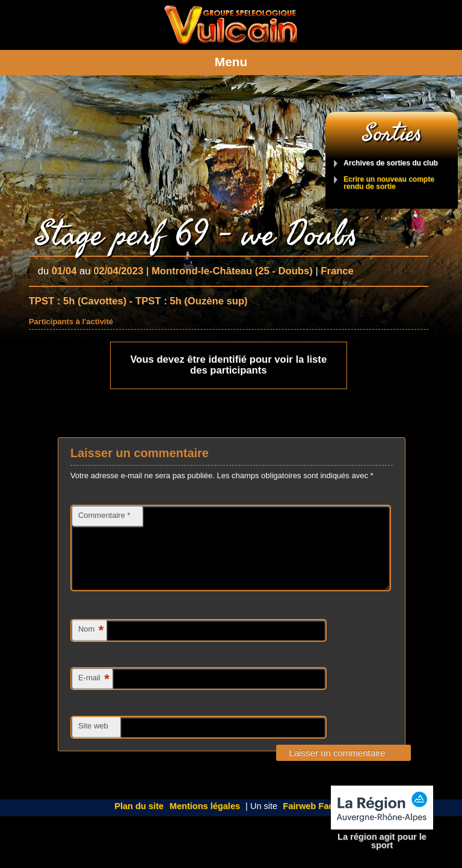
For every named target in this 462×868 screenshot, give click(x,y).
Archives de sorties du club (391, 163)
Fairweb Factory (316, 820)
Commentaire (104, 515)
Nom (91, 645)
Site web (93, 740)
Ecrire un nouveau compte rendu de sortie (389, 183)
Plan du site (139, 820)
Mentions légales (205, 820)
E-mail (94, 694)
